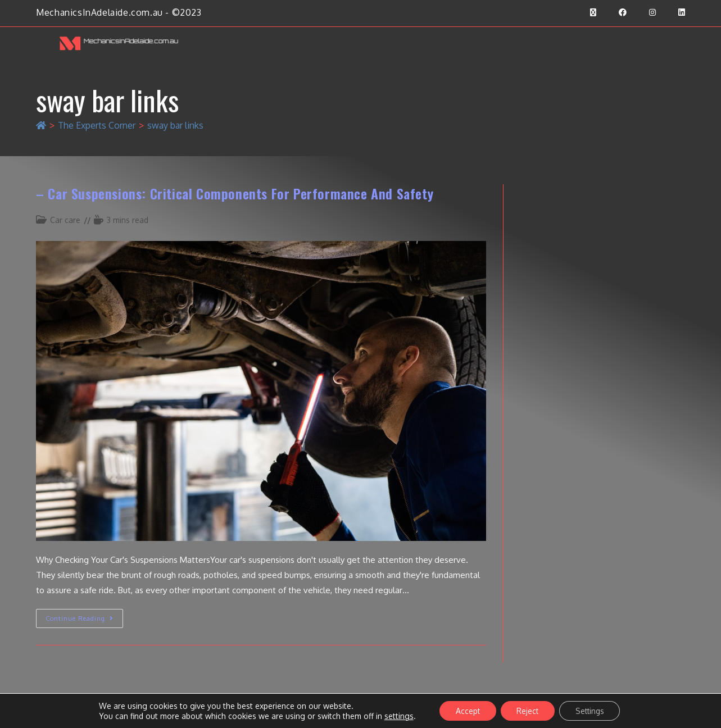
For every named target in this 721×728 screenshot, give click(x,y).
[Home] (41, 125)
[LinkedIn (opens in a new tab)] (676, 12)
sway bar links (175, 125)
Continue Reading (84, 616)
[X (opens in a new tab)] (593, 12)
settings (395, 715)
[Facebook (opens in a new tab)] (623, 12)
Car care (65, 220)
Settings (592, 710)
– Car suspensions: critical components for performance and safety (235, 193)
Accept (465, 710)
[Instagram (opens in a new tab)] (652, 12)
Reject (527, 710)
